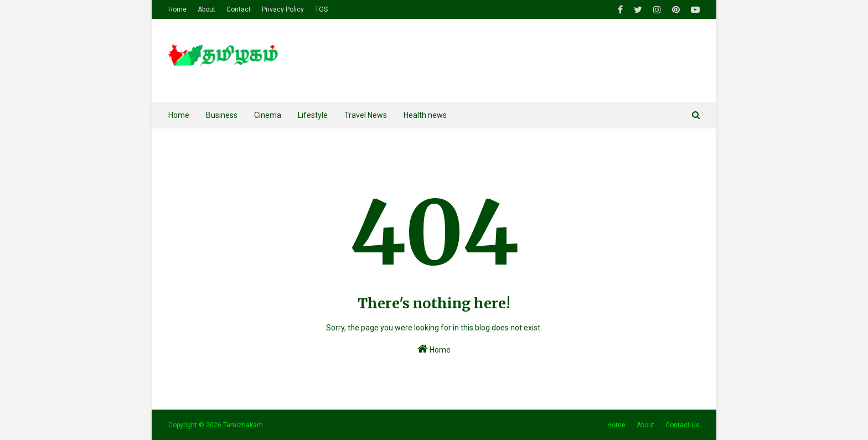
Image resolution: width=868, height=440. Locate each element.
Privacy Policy (283, 9)
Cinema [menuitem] (268, 115)
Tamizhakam (243, 425)
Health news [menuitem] (425, 115)
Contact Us (683, 425)
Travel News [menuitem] (366, 115)
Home (177, 9)
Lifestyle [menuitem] (313, 115)
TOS (321, 9)
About (206, 9)
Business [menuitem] (222, 115)
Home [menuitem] (179, 115)
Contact (239, 9)
